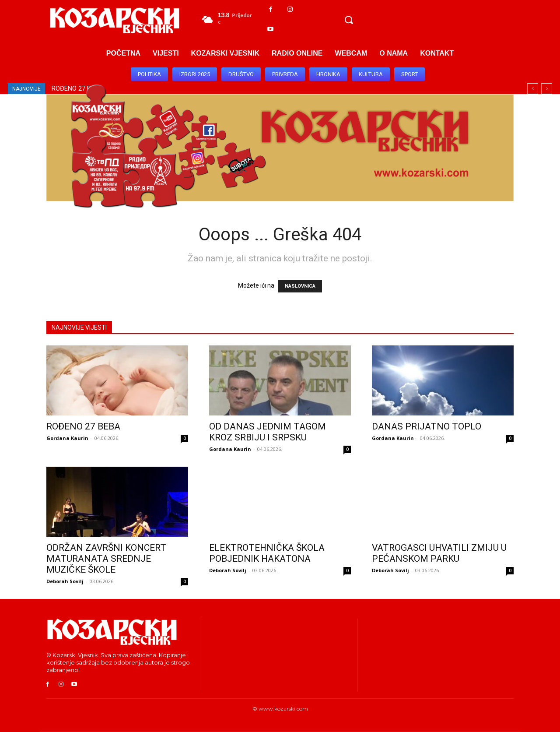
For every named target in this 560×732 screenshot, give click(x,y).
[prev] (533, 89)
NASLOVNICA (300, 286)
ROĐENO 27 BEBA (83, 426)
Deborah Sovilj (65, 581)
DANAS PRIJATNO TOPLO (427, 426)
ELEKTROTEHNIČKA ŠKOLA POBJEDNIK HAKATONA (267, 553)
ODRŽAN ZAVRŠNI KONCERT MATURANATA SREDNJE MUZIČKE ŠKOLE (106, 559)
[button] (349, 20)
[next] (547, 89)
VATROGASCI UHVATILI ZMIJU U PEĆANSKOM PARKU (439, 553)
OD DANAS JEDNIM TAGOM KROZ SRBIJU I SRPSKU (268, 432)
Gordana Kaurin (67, 438)
